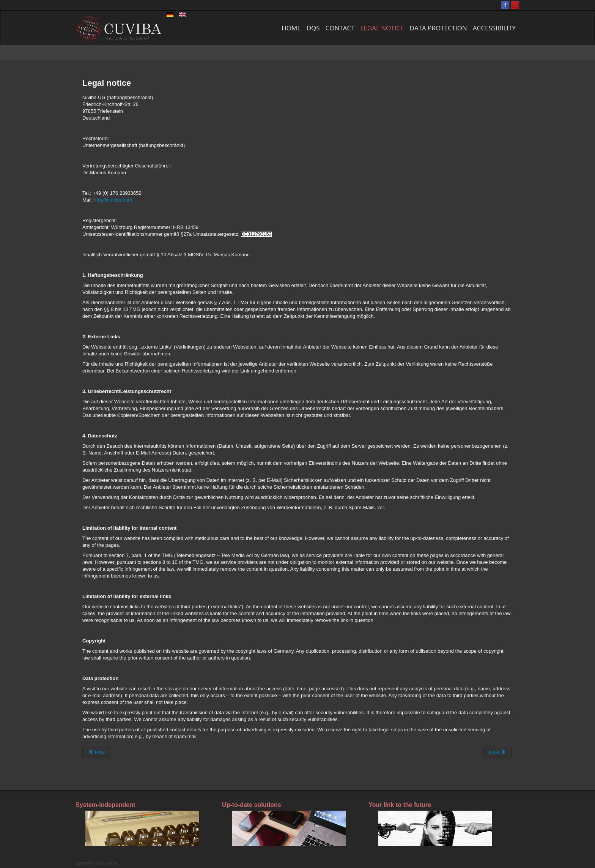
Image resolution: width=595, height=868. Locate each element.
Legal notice (382, 28)
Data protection (438, 28)
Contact (340, 28)
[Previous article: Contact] (96, 753)
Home (291, 28)
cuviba (111, 863)
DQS (313, 28)
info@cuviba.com (113, 200)
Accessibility (494, 28)
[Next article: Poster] (497, 753)
